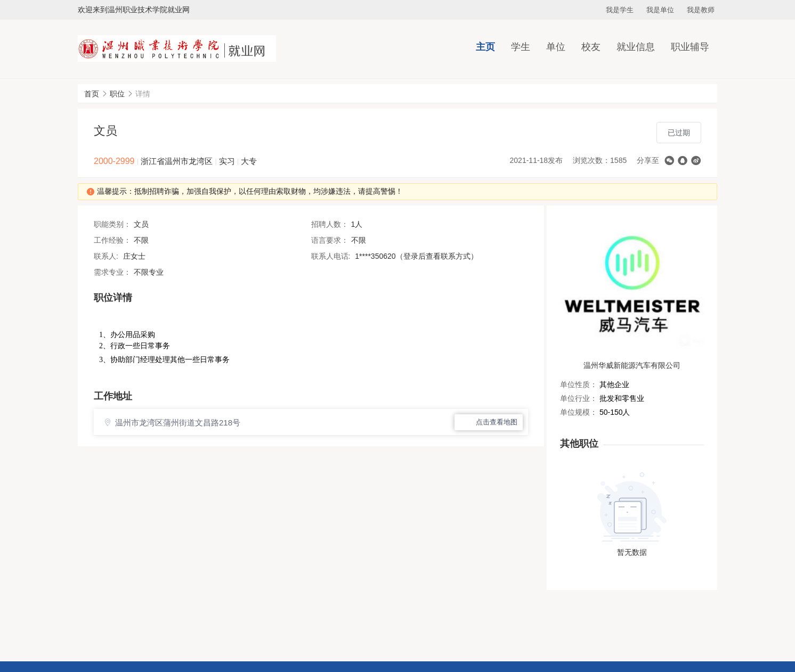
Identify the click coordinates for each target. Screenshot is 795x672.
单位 (556, 47)
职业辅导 (690, 47)
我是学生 (620, 10)
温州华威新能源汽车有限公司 (632, 365)
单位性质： (579, 384)
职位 (117, 94)
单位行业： (579, 398)
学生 (521, 47)
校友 (591, 47)
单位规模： (579, 412)
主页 (485, 47)
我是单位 (660, 10)
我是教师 (701, 10)
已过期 (679, 133)
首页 (92, 94)
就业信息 (636, 47)
